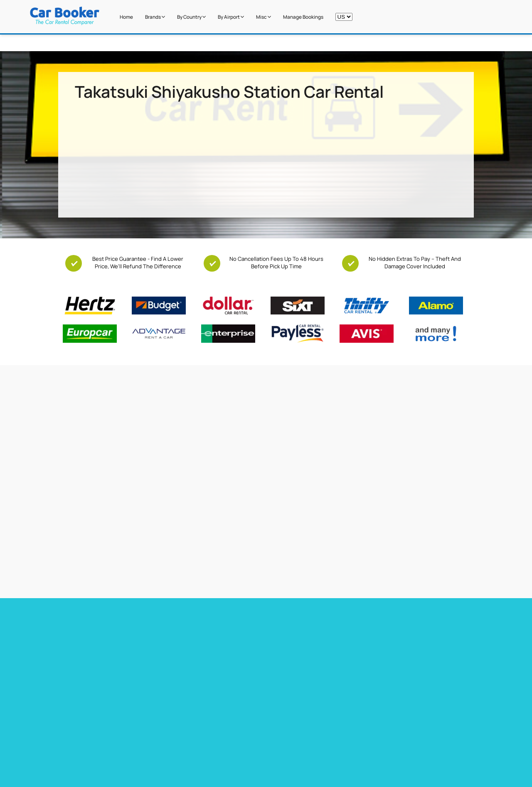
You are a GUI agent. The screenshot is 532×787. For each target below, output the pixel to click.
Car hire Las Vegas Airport (91, 651)
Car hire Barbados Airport (194, 619)
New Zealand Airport (366, 737)
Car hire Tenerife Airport (193, 641)
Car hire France (285, 619)
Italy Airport (356, 757)
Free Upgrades (104, 737)
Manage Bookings (303, 17)
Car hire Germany (392, 619)
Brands (155, 17)
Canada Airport (360, 747)
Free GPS (98, 726)
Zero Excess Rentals (111, 757)
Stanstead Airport (236, 737)
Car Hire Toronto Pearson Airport (100, 630)
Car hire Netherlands (396, 641)
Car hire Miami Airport (85, 619)
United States (358, 716)
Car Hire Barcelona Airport (195, 630)
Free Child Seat (105, 747)
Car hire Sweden (391, 651)
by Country (191, 17)
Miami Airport (230, 726)
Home (126, 17)
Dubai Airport (230, 757)
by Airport (231, 17)
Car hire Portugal (287, 641)
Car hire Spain (284, 630)
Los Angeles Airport (237, 747)
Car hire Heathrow (81, 641)
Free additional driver (112, 716)
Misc (264, 17)
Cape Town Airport (236, 716)
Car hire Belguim (391, 630)
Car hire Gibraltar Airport (193, 651)
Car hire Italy (282, 651)
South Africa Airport (365, 726)
